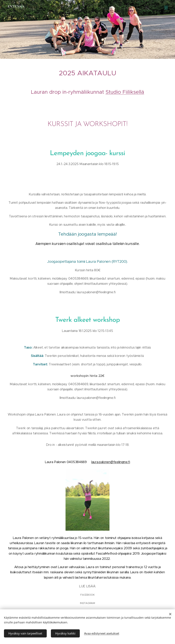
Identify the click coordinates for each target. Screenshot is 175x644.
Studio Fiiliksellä (125, 92)
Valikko (166, 8)
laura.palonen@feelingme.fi (111, 462)
